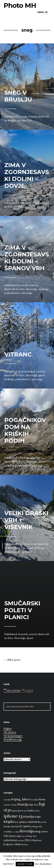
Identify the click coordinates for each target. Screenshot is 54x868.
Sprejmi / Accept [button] (25, 864)
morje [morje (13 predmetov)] (7, 826)
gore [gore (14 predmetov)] (20, 811)
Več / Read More (43, 864)
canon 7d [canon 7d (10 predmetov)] (8, 805)
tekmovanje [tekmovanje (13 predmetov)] (15, 836)
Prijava (7, 729)
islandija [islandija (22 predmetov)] (29, 817)
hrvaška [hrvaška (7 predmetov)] (37, 811)
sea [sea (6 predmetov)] (14, 832)
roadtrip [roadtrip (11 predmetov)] (8, 832)
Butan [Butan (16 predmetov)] (42, 799)
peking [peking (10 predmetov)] (34, 827)
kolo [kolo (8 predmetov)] (17, 822)
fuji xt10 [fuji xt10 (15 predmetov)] (34, 805)
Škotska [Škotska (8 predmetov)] (25, 845)
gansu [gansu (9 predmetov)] (15, 811)
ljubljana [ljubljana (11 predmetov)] (24, 822)
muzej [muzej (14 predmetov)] (14, 826)
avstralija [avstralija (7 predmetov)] (7, 800)
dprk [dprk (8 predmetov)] (15, 805)
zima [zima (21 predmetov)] (18, 844)
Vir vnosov (10, 732)
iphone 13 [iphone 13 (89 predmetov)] (13, 816)
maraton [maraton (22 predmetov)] (34, 822)
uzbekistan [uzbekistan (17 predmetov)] (10, 840)
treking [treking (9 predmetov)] (29, 836)
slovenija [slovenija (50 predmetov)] (27, 831)
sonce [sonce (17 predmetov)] (44, 831)
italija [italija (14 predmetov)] (38, 817)
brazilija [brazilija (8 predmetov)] (34, 800)
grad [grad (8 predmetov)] (25, 811)
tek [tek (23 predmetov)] (6, 836)
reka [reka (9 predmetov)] (40, 827)
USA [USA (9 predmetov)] (35, 836)
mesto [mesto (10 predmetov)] (43, 822)
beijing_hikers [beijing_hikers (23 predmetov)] (21, 799)
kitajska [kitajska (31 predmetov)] (9, 822)
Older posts (12, 660)
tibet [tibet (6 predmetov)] (24, 836)
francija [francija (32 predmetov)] (23, 804)
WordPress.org (13, 740)
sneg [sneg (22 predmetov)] (37, 831)
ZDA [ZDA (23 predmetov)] (27, 840)
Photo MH (20, 5)
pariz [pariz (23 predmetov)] (27, 826)
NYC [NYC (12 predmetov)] (21, 826)
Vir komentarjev (13, 736)
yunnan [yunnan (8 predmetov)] (21, 841)
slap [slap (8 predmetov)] (17, 832)
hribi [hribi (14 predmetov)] (31, 811)
